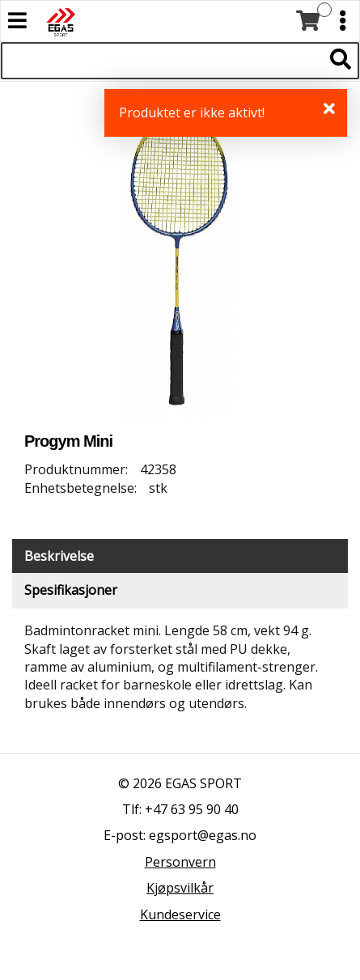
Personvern (180, 862)
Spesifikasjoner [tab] (71, 590)
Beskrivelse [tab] (59, 556)
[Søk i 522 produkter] (162, 61)
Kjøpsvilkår (180, 888)
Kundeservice (180, 914)
